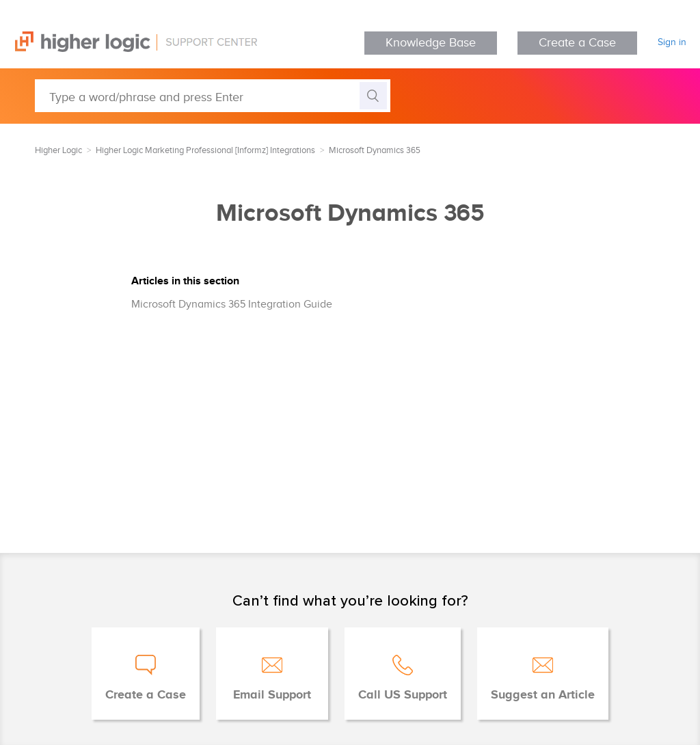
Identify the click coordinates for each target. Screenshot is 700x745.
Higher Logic (58, 150)
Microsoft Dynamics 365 (375, 150)
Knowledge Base (431, 43)
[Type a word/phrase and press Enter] (213, 96)
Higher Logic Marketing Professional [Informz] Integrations (205, 150)
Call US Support (403, 695)
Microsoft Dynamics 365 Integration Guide (232, 304)
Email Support (272, 695)
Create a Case (577, 43)
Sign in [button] (672, 42)
